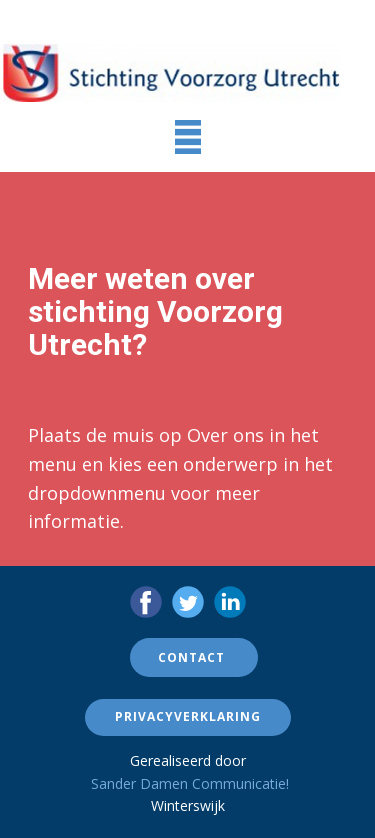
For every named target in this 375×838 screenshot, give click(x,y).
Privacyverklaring (188, 716)
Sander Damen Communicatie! (190, 783)
